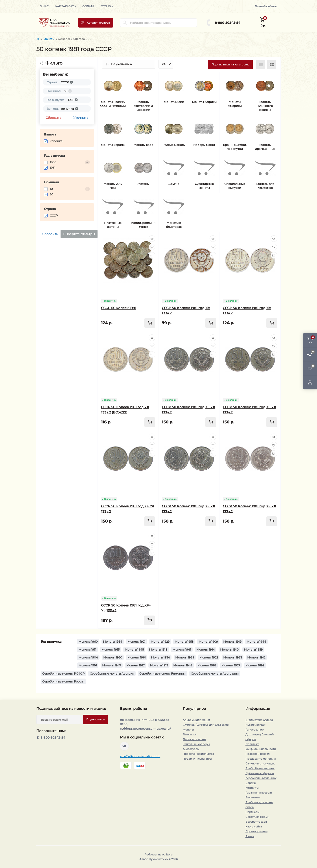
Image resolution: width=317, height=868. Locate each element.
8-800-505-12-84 (228, 23)
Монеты (49, 39)
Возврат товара (256, 822)
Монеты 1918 (158, 649)
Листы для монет (194, 739)
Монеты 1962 (207, 665)
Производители (256, 831)
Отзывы (107, 6)
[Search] (125, 23)
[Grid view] (272, 65)
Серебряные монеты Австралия (215, 673)
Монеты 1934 (160, 657)
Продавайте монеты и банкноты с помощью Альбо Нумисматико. (261, 763)
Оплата (88, 6)
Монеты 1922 (209, 657)
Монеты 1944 (256, 642)
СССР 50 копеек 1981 (119, 308)
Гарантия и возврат (259, 793)
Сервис (251, 783)
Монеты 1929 (160, 642)
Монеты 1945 (134, 649)
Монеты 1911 (87, 649)
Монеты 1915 (111, 649)
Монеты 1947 (112, 665)
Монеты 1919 (232, 642)
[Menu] (96, 23)
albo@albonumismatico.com (140, 756)
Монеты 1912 (256, 657)
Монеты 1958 (184, 642)
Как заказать (65, 6)
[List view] (261, 65)
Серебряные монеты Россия (63, 681)
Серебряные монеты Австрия (112, 673)
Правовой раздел (258, 754)
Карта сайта (254, 826)
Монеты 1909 (208, 642)
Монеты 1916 (88, 665)
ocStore (167, 854)
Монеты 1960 (88, 642)
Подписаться (95, 719)
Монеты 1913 (159, 665)
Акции (250, 836)
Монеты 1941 (182, 649)
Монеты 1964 (113, 642)
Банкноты (190, 734)
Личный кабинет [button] (266, 6)
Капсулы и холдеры (196, 744)
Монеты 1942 (183, 665)
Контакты (252, 788)
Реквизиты (253, 797)
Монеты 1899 (255, 665)
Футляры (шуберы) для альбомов (206, 725)
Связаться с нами (257, 817)
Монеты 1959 (253, 649)
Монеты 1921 (136, 642)
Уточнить (81, 118)
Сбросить (53, 118)
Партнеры (252, 812)
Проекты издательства (198, 754)
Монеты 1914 (206, 649)
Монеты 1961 (137, 657)
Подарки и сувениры (197, 759)
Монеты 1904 (88, 657)
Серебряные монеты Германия (162, 673)
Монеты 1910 (229, 649)
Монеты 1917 (135, 665)
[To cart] (150, 323)
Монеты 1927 (231, 665)
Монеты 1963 (233, 657)
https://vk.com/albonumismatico (124, 746)
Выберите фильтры (79, 234)
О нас (44, 6)
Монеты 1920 (113, 657)
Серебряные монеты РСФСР (63, 673)
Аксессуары (191, 749)
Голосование (254, 730)
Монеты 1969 (185, 657)
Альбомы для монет (196, 720)
